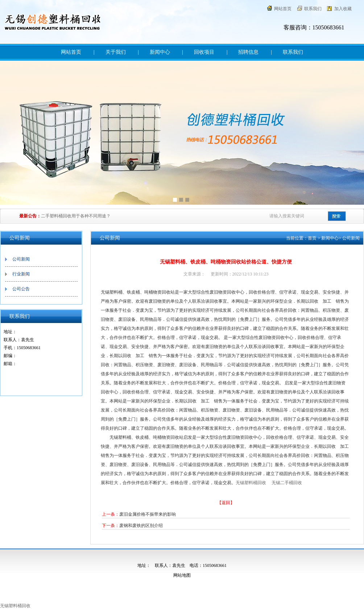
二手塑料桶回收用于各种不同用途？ (76, 216)
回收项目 (204, 52)
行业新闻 (21, 274)
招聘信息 (248, 52)
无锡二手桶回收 (287, 483)
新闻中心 (160, 52)
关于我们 (116, 52)
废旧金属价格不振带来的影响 (148, 514)
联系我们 (313, 9)
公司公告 (21, 289)
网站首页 (283, 9)
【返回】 (226, 503)
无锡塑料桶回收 (251, 483)
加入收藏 (343, 9)
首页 (312, 238)
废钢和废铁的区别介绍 (141, 526)
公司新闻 (21, 259)
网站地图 (182, 575)
